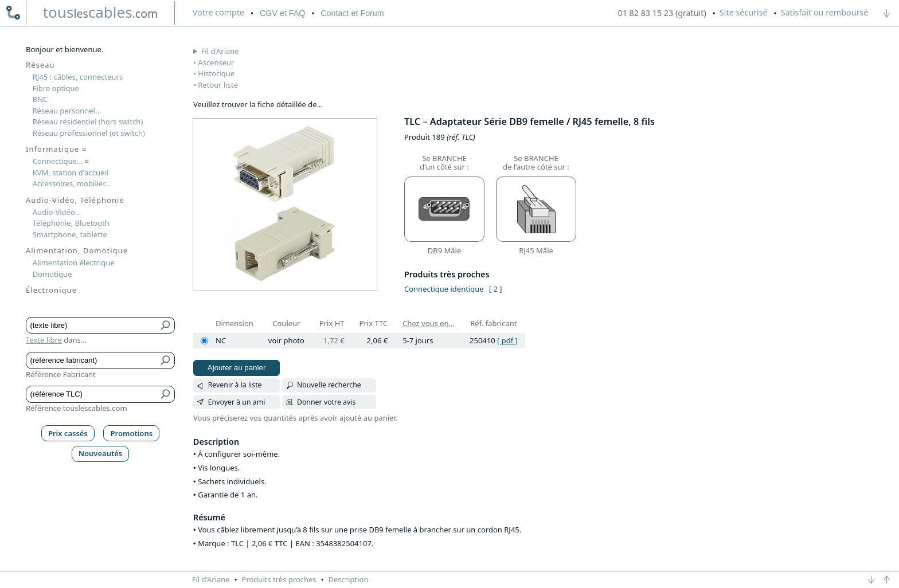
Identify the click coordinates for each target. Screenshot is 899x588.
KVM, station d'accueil (71, 173)
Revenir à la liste (235, 385)
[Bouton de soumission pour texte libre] (166, 326)
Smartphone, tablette (70, 234)
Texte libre (44, 340)
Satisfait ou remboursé (824, 12)
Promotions (132, 433)
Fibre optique (56, 88)
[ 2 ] (496, 289)
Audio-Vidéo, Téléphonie (75, 200)
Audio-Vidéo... (57, 212)
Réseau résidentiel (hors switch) (88, 121)
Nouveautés (101, 453)
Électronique (51, 290)
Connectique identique (444, 289)
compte (218, 12)
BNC (40, 99)
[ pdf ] (507, 340)
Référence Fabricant (61, 374)
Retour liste (218, 85)
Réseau (40, 65)
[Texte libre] (92, 326)
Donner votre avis (327, 402)
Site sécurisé (744, 12)
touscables (101, 12)
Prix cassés (68, 433)
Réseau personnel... (67, 111)
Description (349, 579)
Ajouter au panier (237, 368)
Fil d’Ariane (220, 51)
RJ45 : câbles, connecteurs (78, 77)
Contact (352, 13)
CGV (282, 13)
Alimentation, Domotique (77, 250)
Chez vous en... (429, 323)
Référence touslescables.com (77, 408)
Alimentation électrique (74, 262)
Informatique (56, 149)
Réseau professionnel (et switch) (89, 133)
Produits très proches (279, 579)
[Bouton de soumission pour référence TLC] (166, 394)
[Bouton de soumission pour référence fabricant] (166, 360)
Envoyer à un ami (237, 402)
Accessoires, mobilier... (72, 183)
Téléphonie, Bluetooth (71, 223)
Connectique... (61, 161)
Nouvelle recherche (329, 385)
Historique (216, 73)
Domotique (52, 274)
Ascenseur (216, 62)
